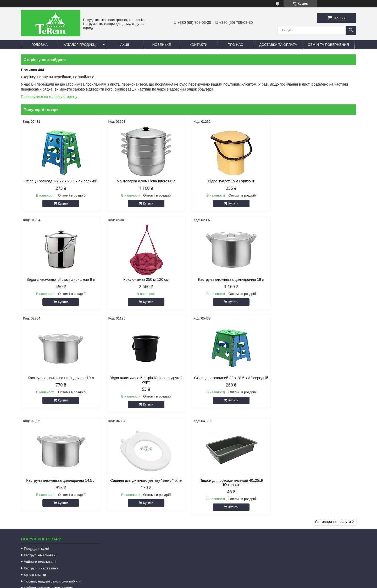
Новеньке (162, 45)
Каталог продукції (80, 45)
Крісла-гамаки (35, 476)
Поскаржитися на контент (188, 583)
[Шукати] (351, 30)
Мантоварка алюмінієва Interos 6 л (146, 181)
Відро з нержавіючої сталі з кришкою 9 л (316, 181)
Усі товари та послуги (333, 423)
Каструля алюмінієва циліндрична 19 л (146, 279)
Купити (63, 204)
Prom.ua (213, 578)
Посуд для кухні (36, 450)
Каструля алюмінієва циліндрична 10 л (231, 279)
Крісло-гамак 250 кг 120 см (61, 279)
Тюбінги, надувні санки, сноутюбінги (52, 483)
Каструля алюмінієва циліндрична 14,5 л (146, 382)
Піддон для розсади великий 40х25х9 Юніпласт (316, 384)
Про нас (235, 45)
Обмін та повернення (328, 45)
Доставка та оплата (278, 45)
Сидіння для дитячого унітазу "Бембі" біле (231, 382)
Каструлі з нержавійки (41, 470)
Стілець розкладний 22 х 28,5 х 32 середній (61, 382)
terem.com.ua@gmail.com (218, 530)
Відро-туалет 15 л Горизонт (231, 181)
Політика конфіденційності (229, 583)
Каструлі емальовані (40, 457)
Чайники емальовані (40, 463)
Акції (125, 45)
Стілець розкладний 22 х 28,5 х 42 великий (61, 181)
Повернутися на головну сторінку (49, 97)
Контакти (198, 45)
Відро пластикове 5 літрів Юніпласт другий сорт (316, 282)
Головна (40, 45)
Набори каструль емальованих (48, 489)
